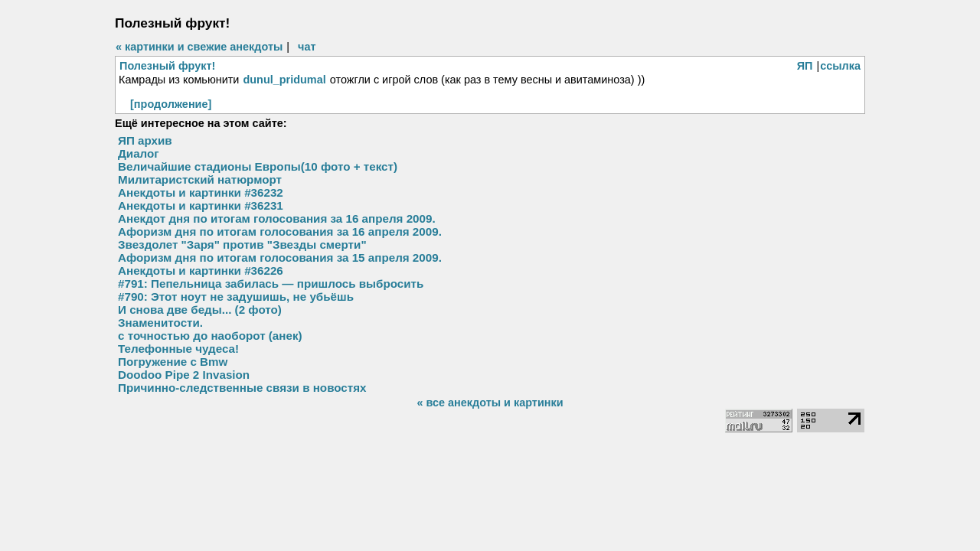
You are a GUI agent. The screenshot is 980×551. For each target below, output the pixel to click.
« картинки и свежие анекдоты (199, 47)
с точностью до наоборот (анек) (210, 336)
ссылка (840, 66)
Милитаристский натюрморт (200, 179)
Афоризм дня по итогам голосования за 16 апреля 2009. (280, 231)
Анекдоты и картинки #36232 (201, 192)
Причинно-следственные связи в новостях (242, 388)
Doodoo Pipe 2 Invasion (184, 375)
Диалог (139, 153)
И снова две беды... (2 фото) (200, 310)
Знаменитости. (160, 323)
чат (307, 47)
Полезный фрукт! (167, 66)
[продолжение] (171, 104)
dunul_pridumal (284, 80)
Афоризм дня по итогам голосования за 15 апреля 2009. (280, 258)
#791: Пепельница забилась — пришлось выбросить (271, 284)
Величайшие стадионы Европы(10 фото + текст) (258, 166)
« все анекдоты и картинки (490, 403)
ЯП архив (145, 140)
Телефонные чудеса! (178, 349)
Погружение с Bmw (173, 362)
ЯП (805, 66)
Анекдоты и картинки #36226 (201, 271)
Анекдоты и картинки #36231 (201, 205)
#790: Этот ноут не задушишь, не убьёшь (236, 297)
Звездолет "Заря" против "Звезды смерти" (242, 245)
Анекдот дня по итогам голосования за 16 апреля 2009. (277, 218)
